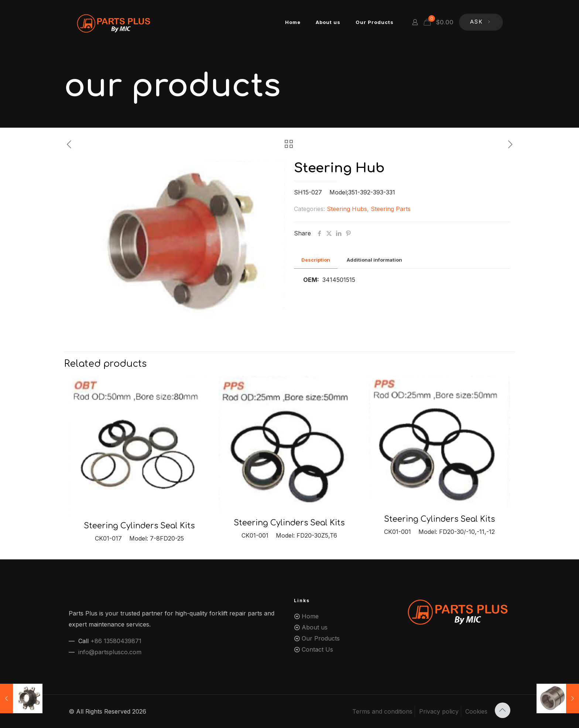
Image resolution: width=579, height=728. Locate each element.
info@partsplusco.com (110, 652)
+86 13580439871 (116, 641)
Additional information (374, 260)
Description (316, 260)
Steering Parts (391, 209)
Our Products (321, 638)
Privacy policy (439, 711)
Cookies (476, 711)
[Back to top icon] (503, 710)
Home (310, 616)
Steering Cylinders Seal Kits (139, 526)
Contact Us (317, 649)
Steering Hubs (347, 209)
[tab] (316, 260)
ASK (481, 22)
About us (315, 627)
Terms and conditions (382, 711)
